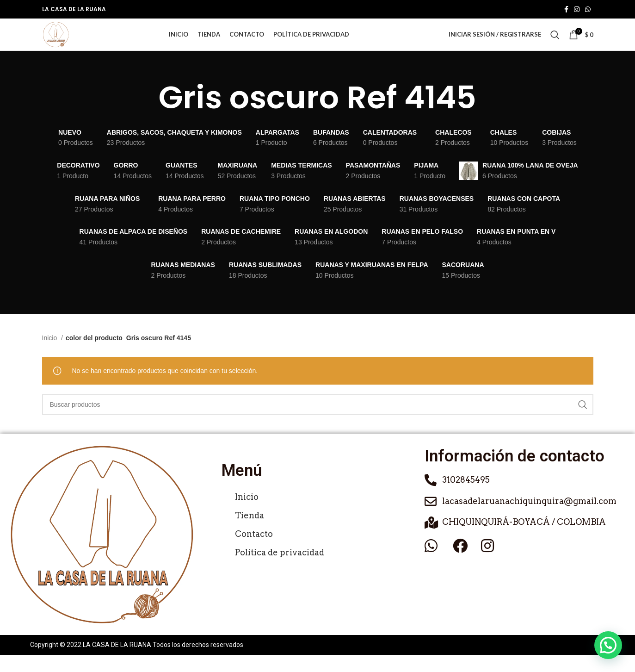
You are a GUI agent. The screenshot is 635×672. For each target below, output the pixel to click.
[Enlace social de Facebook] (566, 10)
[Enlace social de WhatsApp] (588, 10)
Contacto (254, 551)
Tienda (250, 532)
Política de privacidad (280, 569)
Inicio (51, 355)
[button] (608, 645)
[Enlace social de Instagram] (577, 10)
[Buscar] (555, 44)
